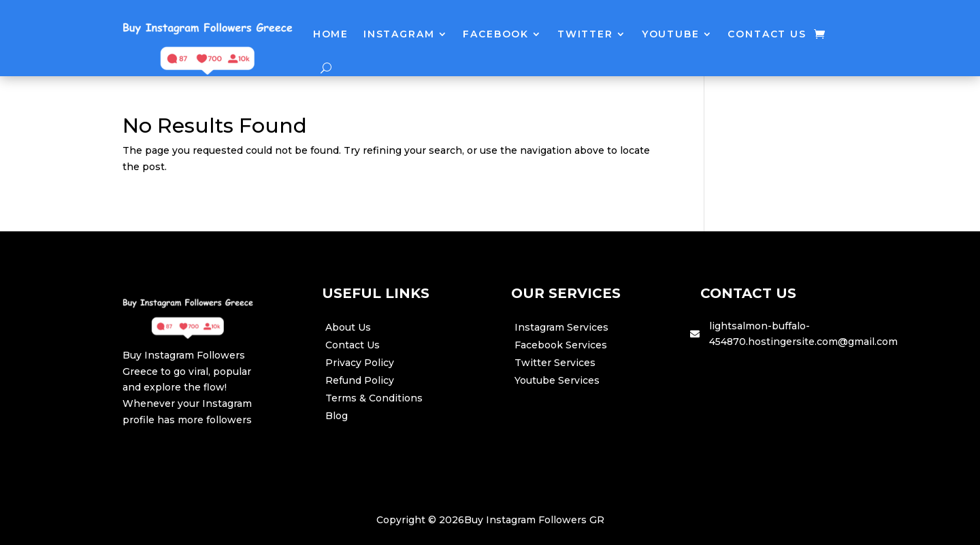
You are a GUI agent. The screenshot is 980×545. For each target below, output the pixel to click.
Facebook (496, 34)
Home (331, 34)
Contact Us (767, 34)
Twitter (585, 34)
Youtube (671, 34)
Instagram (399, 34)
